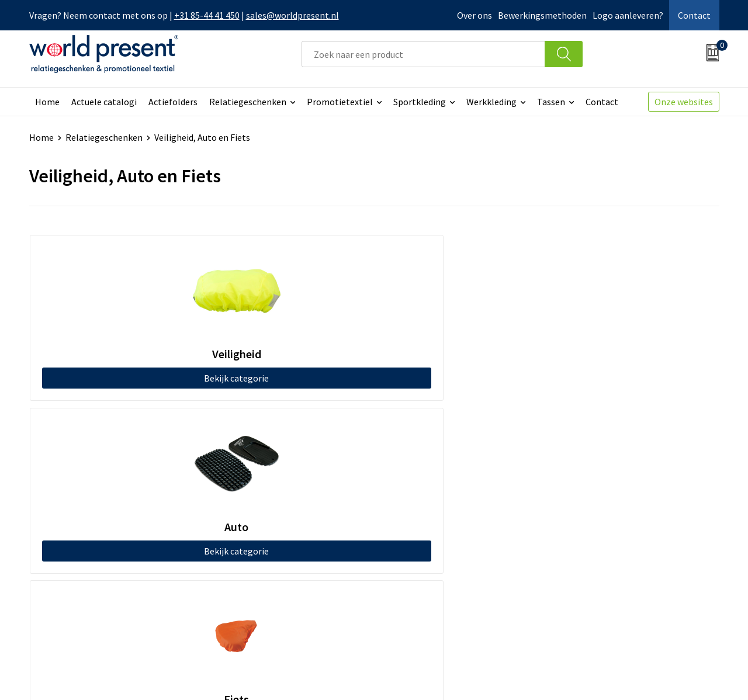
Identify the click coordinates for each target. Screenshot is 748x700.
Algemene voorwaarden (531, 674)
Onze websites (684, 102)
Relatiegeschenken (248, 102)
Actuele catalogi (104, 102)
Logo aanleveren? (628, 15)
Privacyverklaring (624, 674)
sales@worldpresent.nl (292, 15)
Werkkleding (491, 102)
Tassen (551, 102)
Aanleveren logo (250, 578)
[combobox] (423, 54)
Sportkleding (420, 102)
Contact (694, 15)
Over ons (475, 15)
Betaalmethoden (423, 507)
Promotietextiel (340, 102)
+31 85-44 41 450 (207, 15)
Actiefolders (173, 102)
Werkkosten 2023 (252, 507)
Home (47, 102)
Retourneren (414, 525)
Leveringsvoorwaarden (263, 542)
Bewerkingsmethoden (542, 15)
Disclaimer (692, 674)
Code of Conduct (250, 525)
